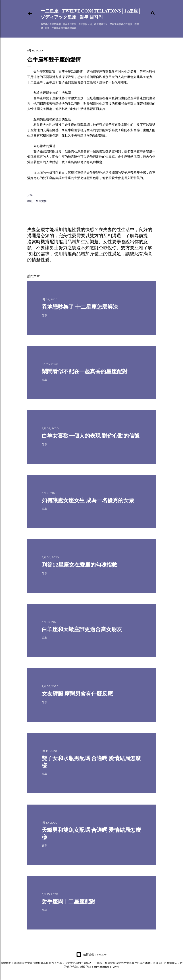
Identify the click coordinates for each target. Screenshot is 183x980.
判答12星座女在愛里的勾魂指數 (79, 565)
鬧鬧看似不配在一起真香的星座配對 (85, 371)
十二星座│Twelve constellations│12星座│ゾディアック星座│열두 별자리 (91, 14)
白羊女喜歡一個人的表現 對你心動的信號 (91, 436)
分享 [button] (30, 195)
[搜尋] (153, 12)
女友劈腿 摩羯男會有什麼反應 (77, 694)
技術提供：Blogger (91, 955)
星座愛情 (41, 201)
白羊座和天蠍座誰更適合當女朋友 (82, 629)
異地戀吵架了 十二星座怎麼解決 (80, 307)
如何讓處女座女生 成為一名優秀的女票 (88, 500)
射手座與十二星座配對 (69, 901)
